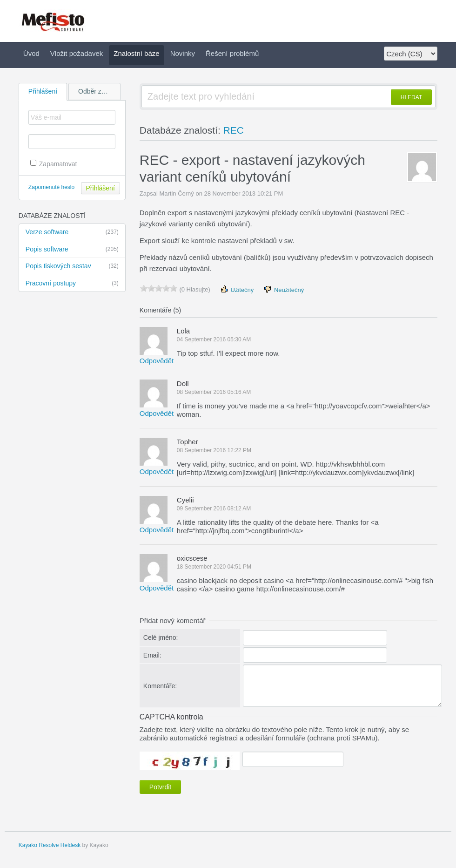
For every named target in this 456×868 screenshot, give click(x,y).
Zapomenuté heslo (51, 187)
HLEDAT (411, 97)
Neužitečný (283, 289)
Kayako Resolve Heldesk (50, 845)
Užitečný (237, 289)
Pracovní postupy (72, 284)
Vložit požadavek (77, 53)
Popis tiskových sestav (72, 266)
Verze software (72, 232)
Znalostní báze (136, 53)
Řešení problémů (232, 53)
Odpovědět (157, 361)
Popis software (72, 250)
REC (234, 130)
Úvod (31, 53)
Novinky (183, 53)
